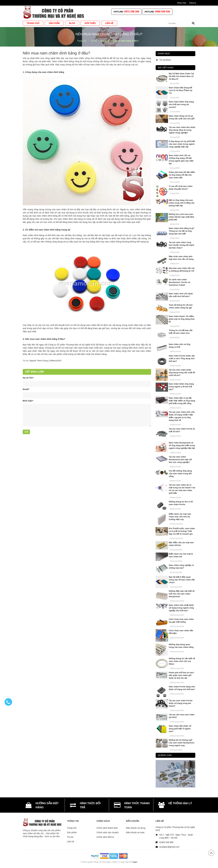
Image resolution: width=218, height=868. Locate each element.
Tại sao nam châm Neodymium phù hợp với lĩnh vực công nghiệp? (180, 459)
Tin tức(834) (165, 60)
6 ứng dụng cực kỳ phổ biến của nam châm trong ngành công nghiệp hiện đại (182, 144)
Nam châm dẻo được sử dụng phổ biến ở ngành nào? (180, 729)
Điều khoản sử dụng (136, 828)
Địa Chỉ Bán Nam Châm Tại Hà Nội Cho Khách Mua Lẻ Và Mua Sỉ (181, 76)
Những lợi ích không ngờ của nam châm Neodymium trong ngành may (182, 743)
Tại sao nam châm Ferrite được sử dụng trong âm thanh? (181, 703)
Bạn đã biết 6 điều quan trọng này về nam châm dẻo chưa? (182, 580)
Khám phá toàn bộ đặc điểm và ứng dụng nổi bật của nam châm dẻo (182, 175)
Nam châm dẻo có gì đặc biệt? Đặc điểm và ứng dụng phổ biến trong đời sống (182, 401)
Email (26, 389)
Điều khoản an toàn (135, 832)
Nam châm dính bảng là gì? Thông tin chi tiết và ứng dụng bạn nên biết (182, 231)
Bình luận (28, 401)
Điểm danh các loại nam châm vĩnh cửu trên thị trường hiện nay (180, 517)
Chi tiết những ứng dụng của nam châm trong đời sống (180, 474)
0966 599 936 (163, 12)
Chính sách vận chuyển (108, 832)
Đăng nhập (182, 3)
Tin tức (26, 361)
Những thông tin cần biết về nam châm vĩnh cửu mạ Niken (182, 661)
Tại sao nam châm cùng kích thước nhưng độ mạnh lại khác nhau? (182, 245)
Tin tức (70, 837)
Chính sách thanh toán (107, 828)
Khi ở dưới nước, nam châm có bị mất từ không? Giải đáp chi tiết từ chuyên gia (182, 531)
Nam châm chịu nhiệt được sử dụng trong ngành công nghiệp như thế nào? (181, 608)
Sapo (135, 862)
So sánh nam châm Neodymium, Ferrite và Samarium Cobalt (179, 282)
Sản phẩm (72, 832)
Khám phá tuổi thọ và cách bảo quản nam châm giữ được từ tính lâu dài (181, 675)
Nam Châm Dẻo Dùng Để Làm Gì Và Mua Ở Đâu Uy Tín (181, 90)
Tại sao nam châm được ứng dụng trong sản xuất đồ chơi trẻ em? (182, 373)
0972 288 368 (132, 12)
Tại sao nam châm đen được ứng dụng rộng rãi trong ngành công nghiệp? (182, 130)
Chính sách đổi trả (105, 837)
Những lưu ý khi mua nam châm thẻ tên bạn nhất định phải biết (182, 217)
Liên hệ (71, 842)
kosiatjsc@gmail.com (170, 847)
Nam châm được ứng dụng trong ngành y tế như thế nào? (181, 387)
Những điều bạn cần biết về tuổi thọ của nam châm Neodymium (182, 594)
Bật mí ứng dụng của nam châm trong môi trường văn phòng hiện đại (182, 203)
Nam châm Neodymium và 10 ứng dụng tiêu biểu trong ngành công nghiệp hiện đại (182, 445)
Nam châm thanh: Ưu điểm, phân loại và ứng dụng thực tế (182, 319)
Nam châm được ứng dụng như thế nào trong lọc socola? (181, 104)
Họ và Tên (28, 378)
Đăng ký (193, 3)
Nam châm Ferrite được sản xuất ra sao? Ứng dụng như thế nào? (182, 358)
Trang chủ (72, 828)
